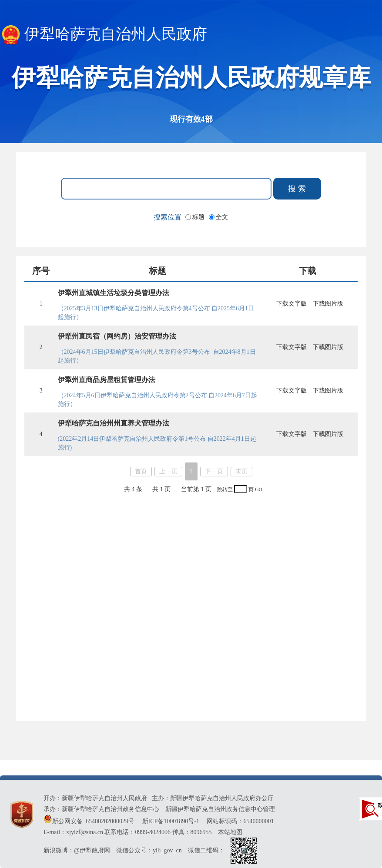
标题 (199, 217)
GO (259, 490)
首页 (141, 471)
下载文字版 (292, 304)
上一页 (168, 471)
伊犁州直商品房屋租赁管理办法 (107, 380)
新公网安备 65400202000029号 (90, 821)
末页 (241, 471)
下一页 (214, 471)
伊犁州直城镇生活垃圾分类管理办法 (114, 293)
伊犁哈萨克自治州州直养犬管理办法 (114, 423)
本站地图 (230, 832)
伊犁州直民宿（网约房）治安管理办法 (117, 336)
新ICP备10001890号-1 (171, 821)
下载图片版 (328, 304)
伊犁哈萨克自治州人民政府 (104, 35)
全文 (222, 217)
